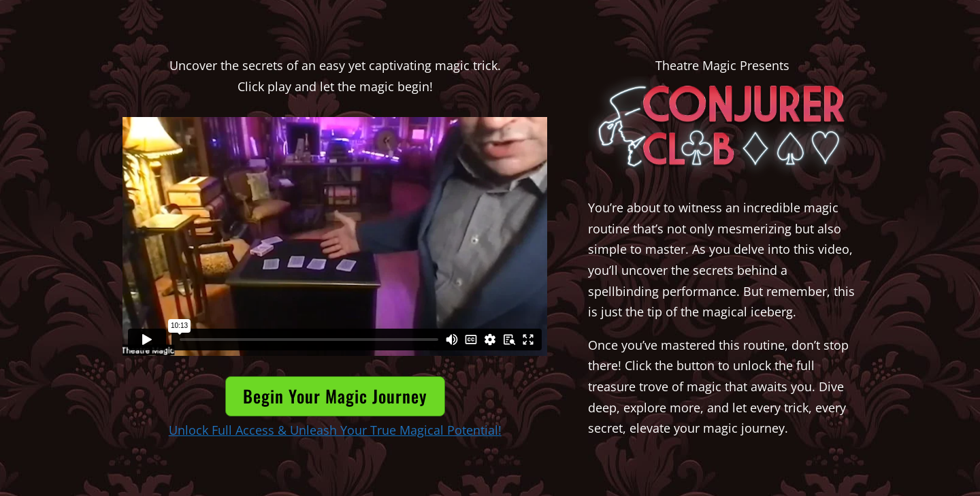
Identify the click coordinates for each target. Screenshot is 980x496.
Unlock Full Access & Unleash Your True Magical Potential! (335, 430)
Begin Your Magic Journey (335, 396)
